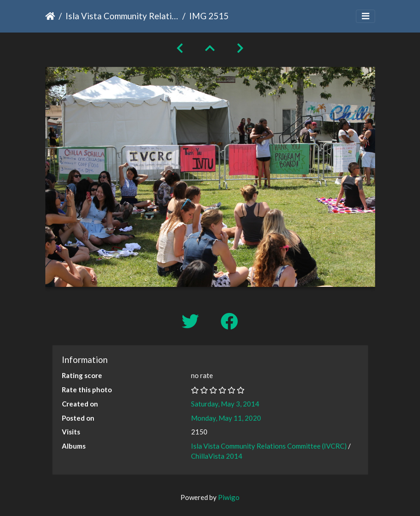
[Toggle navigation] (365, 16)
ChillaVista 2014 (217, 456)
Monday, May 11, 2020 (226, 418)
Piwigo (229, 497)
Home (50, 16)
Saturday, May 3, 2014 (225, 404)
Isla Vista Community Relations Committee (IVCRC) (122, 16)
